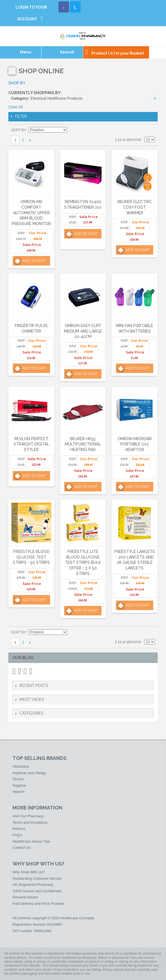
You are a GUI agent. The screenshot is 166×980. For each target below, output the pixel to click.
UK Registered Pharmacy (33, 885)
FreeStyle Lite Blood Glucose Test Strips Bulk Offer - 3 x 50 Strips (83, 562)
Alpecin (18, 792)
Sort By (19, 130)
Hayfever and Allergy (29, 773)
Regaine (19, 785)
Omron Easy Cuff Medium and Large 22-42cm (83, 331)
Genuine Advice (25, 897)
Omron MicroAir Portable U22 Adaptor (135, 444)
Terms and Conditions (30, 822)
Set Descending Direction (72, 130)
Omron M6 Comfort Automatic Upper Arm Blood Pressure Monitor (31, 213)
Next (30, 140)
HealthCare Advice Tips (31, 841)
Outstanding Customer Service (37, 878)
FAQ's (17, 835)
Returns (19, 829)
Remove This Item (155, 98)
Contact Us (21, 848)
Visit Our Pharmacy (28, 816)
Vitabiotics (21, 766)
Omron (18, 779)
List (151, 130)
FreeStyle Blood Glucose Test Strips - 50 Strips (31, 557)
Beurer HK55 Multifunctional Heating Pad (83, 444)
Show (136, 140)
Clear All (16, 107)
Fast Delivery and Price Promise (38, 904)
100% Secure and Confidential (37, 891)
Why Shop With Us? (29, 872)
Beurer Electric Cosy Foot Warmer (135, 207)
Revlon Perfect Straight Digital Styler (31, 444)
